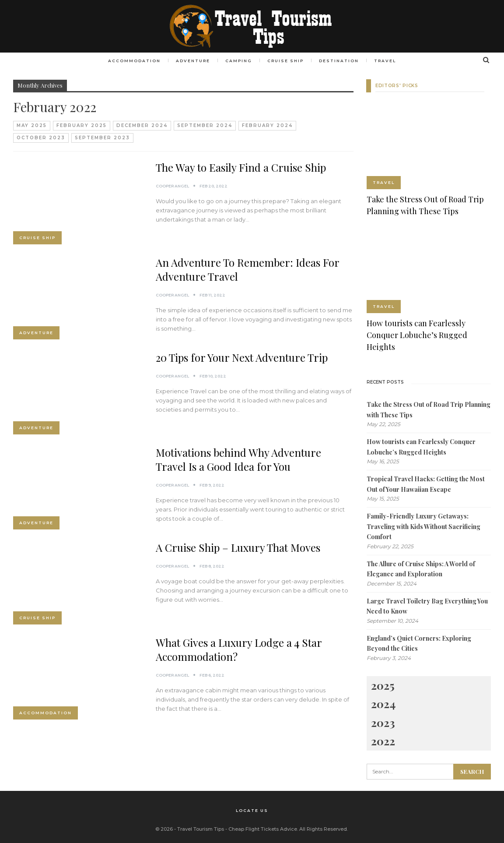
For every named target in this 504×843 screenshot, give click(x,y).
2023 (383, 722)
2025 (383, 685)
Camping (238, 61)
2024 (383, 704)
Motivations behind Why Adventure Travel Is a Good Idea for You (238, 459)
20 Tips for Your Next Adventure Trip (242, 357)
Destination (341, 61)
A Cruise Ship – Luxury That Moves (238, 547)
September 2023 (102, 138)
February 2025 (82, 125)
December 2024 (142, 125)
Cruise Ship (286, 61)
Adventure (191, 61)
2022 (383, 741)
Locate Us (252, 810)
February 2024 (267, 125)
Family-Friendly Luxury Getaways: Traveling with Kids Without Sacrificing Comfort (423, 527)
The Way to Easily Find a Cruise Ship (241, 167)
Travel (388, 61)
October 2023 (41, 138)
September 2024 (205, 125)
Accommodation (131, 61)
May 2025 (32, 125)
